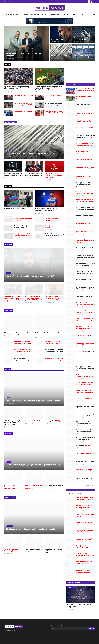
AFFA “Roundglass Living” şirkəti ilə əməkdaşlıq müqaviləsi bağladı (12, 423)
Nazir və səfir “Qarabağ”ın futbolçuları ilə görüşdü (21, 227)
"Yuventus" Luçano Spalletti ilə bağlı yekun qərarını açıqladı (13, 175)
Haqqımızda (11, 1)
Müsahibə (9, 245)
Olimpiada (9, 311)
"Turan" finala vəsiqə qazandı (33, 549)
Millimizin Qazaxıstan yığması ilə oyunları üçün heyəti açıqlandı (85, 352)
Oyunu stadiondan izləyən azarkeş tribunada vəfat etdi (17, 88)
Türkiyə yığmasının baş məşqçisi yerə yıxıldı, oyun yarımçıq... (49, 88)
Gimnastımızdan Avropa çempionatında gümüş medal (84, 296)
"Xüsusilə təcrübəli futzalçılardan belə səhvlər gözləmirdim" (85, 407)
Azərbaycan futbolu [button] (13, 15)
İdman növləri (10, 498)
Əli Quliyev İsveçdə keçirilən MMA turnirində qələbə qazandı (85, 439)
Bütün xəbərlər (90, 485)
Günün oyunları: (53, 421)
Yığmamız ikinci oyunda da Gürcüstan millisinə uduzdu (84, 423)
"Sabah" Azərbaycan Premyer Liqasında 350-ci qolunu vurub (84, 272)
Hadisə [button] (25, 15)
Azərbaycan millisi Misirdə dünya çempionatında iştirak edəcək (85, 415)
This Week (71, 493)
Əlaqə (6, 1)
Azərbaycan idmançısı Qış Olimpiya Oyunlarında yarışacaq (23, 359)
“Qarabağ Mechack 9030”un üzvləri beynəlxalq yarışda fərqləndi (84, 185)
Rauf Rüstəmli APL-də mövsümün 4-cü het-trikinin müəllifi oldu (85, 264)
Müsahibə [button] (76, 15)
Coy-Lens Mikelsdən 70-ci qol (84, 248)
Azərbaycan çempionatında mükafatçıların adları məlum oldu (54, 551)
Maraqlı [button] (44, 15)
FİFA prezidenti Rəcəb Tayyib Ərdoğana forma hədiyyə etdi (33, 175)
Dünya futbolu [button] (55, 15)
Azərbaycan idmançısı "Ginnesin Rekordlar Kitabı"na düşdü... (47, 209)
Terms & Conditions (89, 641)
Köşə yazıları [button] (35, 15)
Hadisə (8, 64)
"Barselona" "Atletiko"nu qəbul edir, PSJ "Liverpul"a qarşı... (80, 606)
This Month (81, 493)
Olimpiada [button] (67, 15)
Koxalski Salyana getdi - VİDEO (15, 208)
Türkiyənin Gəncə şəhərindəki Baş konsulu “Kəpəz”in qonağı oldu (54, 235)
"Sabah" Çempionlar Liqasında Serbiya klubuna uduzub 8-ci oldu (85, 478)
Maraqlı (8, 186)
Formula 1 (9, 433)
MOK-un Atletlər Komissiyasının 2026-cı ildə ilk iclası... (49, 334)
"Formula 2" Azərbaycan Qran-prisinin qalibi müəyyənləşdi (54, 486)
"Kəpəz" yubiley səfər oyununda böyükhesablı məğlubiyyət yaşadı (85, 257)
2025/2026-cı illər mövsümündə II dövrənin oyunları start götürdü (85, 137)
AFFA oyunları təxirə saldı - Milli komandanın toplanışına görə (85, 462)
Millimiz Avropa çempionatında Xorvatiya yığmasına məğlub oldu (85, 431)
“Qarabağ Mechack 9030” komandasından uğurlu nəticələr (85, 368)
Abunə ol (91, 628)
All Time (90, 493)
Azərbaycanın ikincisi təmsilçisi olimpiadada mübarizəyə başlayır (54, 350)
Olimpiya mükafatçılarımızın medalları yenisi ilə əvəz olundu (18, 334)
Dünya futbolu (10, 122)
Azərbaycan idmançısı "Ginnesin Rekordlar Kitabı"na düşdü (85, 288)
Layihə (8, 369)
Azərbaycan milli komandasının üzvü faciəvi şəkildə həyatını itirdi (54, 104)
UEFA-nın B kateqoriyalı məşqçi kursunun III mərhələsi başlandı (85, 216)
